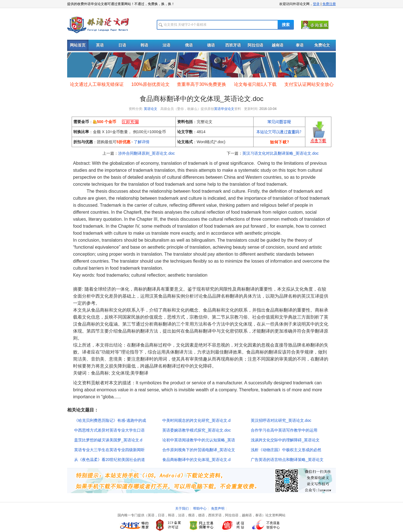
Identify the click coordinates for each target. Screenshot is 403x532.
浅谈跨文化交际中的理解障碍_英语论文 (285, 440)
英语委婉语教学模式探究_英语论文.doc (196, 430)
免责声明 (218, 509)
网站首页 (78, 45)
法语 (167, 45)
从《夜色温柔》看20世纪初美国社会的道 (110, 460)
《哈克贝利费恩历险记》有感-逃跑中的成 (110, 420)
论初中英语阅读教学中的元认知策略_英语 (199, 440)
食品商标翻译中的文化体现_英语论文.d (196, 460)
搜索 (286, 25)
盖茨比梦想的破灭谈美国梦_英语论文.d (108, 440)
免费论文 (322, 45)
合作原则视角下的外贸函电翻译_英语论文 (199, 450)
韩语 (144, 45)
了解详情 (142, 142)
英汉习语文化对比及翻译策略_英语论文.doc (280, 153)
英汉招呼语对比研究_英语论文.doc (281, 420)
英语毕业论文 (224, 109)
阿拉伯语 (256, 45)
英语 (100, 45)
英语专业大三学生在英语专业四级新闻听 (109, 450)
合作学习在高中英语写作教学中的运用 (284, 430)
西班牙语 (233, 45)
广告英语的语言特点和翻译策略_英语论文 (287, 460)
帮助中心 (200, 509)
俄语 (189, 45)
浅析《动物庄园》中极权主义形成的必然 (286, 450)
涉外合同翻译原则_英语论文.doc (146, 153)
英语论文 (151, 109)
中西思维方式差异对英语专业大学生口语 (109, 430)
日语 (122, 45)
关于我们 (182, 509)
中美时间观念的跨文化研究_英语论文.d (196, 420)
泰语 (300, 45)
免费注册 (329, 4)
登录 (316, 4)
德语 (211, 45)
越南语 (278, 45)
